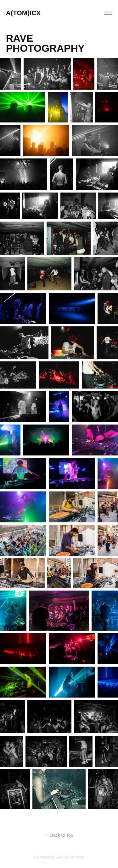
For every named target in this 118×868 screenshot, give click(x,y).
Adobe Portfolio (70, 857)
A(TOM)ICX (23, 13)
